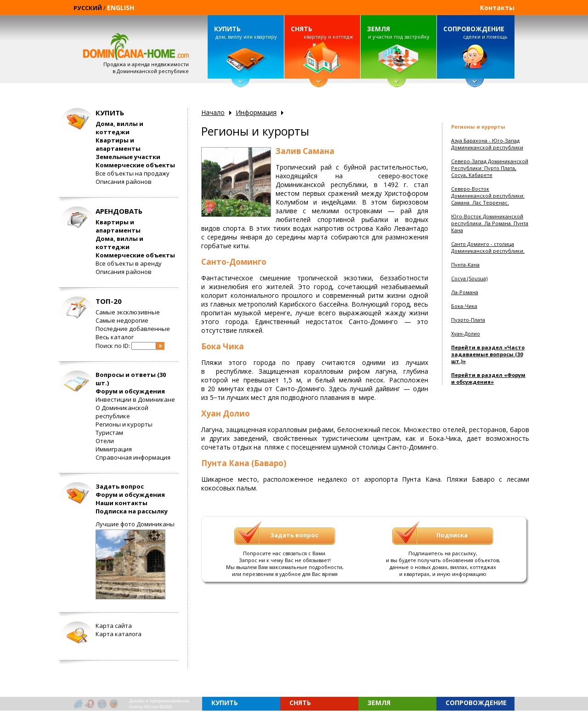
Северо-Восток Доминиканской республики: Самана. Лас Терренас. (488, 196)
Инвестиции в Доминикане (135, 399)
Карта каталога (119, 634)
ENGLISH (121, 8)
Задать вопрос (120, 486)
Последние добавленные (133, 329)
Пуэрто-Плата (468, 320)
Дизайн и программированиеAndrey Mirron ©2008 (159, 704)
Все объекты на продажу (133, 173)
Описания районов (124, 182)
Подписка (452, 535)
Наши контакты (122, 503)
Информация (256, 112)
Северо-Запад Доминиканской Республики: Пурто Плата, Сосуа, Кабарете (490, 168)
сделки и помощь (475, 32)
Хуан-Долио (466, 333)
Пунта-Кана (465, 265)
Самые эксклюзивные (128, 312)
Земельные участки (128, 157)
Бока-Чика (464, 306)
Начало (213, 112)
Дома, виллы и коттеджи (119, 128)
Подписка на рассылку (132, 511)
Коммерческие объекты (135, 165)
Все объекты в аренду (129, 263)
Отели (105, 441)
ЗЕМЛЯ (379, 29)
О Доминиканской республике (122, 412)
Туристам (109, 433)
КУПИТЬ (227, 29)
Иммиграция (114, 449)
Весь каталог (115, 337)
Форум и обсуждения (130, 391)
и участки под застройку (398, 32)
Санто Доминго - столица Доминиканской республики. (488, 247)
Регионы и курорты (124, 424)
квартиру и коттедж (322, 32)
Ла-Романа (465, 292)
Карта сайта (114, 626)
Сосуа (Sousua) (469, 278)
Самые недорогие (122, 320)
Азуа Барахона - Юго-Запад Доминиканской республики (487, 144)
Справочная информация (133, 457)
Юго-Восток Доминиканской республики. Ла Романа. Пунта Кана (490, 223)
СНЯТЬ (302, 29)
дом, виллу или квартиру (245, 32)
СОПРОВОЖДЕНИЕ (474, 29)
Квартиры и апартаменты (118, 144)
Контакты (497, 8)
